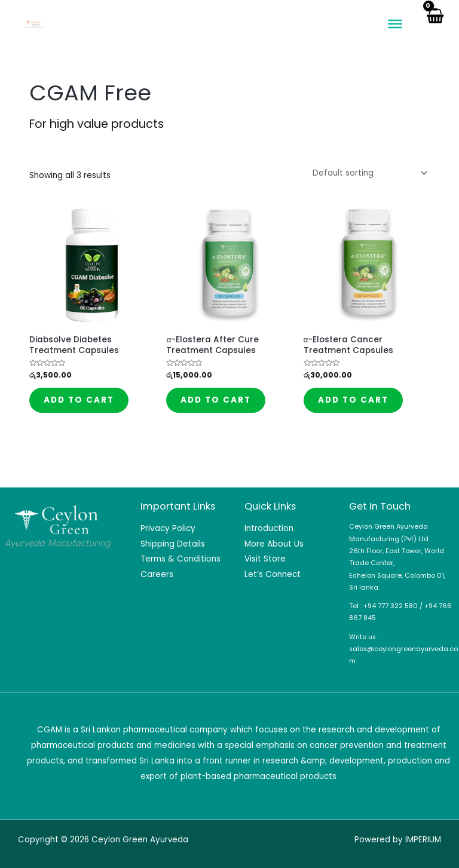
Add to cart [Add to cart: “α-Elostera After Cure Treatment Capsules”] (216, 400)
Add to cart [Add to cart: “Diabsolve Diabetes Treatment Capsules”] (79, 400)
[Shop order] (368, 173)
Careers (157, 574)
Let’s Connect (273, 574)
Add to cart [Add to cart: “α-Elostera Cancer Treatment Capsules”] (353, 400)
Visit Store (265, 559)
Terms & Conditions (180, 559)
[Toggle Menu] (395, 24)
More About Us (274, 544)
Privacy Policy (168, 528)
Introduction (269, 528)
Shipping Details (173, 544)
